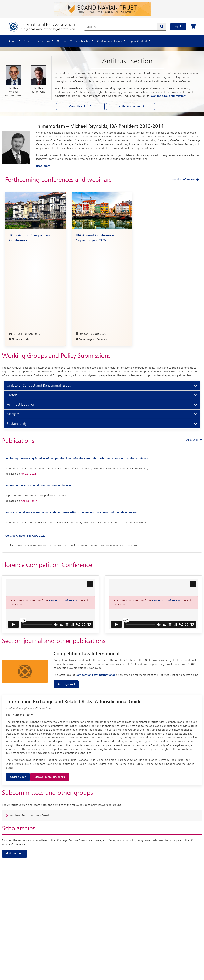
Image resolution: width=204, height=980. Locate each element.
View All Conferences (182, 180)
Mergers (13, 414)
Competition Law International (95, 675)
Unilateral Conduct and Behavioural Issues (39, 386)
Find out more (15, 854)
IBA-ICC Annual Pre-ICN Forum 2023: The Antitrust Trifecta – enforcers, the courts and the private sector (71, 513)
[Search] (162, 27)
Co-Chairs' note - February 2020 (25, 536)
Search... (93, 27)
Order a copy (18, 777)
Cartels (12, 395)
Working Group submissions (169, 96)
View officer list (80, 106)
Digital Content (138, 41)
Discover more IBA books (50, 777)
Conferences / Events (109, 41)
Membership (83, 41)
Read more (43, 166)
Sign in (178, 27)
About (13, 41)
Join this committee (130, 106)
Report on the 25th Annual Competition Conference (38, 486)
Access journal (66, 684)
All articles (194, 440)
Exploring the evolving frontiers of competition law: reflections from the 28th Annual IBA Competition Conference (78, 459)
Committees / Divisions (37, 41)
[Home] (46, 27)
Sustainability (17, 424)
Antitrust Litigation (21, 405)
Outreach (63, 41)
